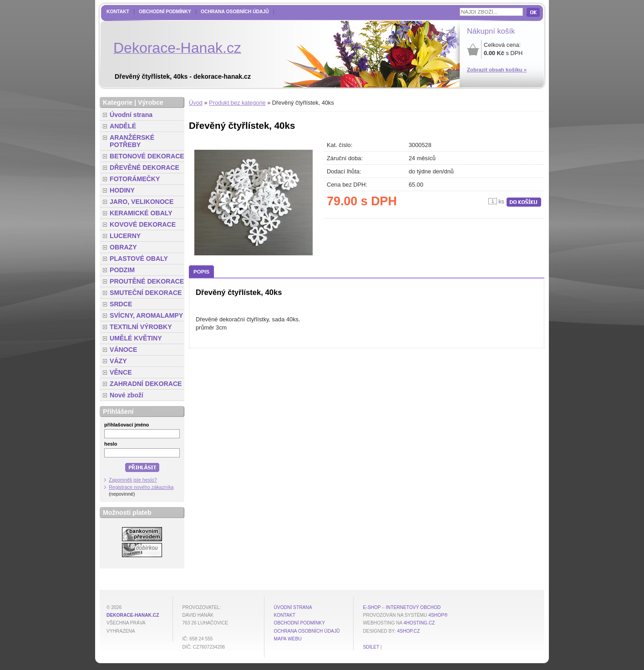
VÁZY (118, 361)
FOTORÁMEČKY (135, 179)
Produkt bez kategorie (237, 103)
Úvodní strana (131, 115)
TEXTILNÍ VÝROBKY (141, 327)
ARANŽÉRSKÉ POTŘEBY (132, 141)
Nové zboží (127, 395)
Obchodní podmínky (165, 12)
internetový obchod (413, 607)
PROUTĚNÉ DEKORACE (147, 281)
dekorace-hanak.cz (133, 615)
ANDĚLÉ (123, 126)
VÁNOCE (123, 350)
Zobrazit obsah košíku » (497, 70)
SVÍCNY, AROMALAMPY (146, 315)
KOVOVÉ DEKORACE (143, 224)
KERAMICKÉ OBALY (141, 213)
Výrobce (151, 102)
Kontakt (118, 12)
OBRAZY (123, 247)
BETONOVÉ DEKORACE (147, 156)
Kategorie (118, 102)
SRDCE (121, 304)
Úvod (196, 103)
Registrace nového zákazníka (141, 487)
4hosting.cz (419, 623)
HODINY (122, 190)
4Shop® (438, 615)
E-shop (372, 607)
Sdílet (371, 647)
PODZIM (122, 270)
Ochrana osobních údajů (235, 12)
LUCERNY (125, 236)
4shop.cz (409, 631)
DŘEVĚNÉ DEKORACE (145, 167)
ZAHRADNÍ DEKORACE (146, 384)
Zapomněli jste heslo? (133, 480)
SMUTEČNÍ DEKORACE (146, 293)
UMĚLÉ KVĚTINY (136, 338)
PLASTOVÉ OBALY (139, 259)
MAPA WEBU (287, 639)
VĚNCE (121, 372)
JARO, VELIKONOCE (142, 202)
